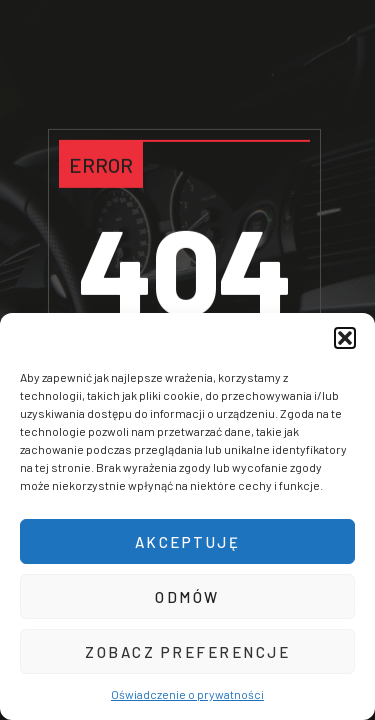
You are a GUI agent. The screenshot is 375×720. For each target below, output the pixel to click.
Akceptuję (188, 542)
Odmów (187, 597)
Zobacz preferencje (187, 652)
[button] (345, 338)
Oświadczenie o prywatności (187, 694)
